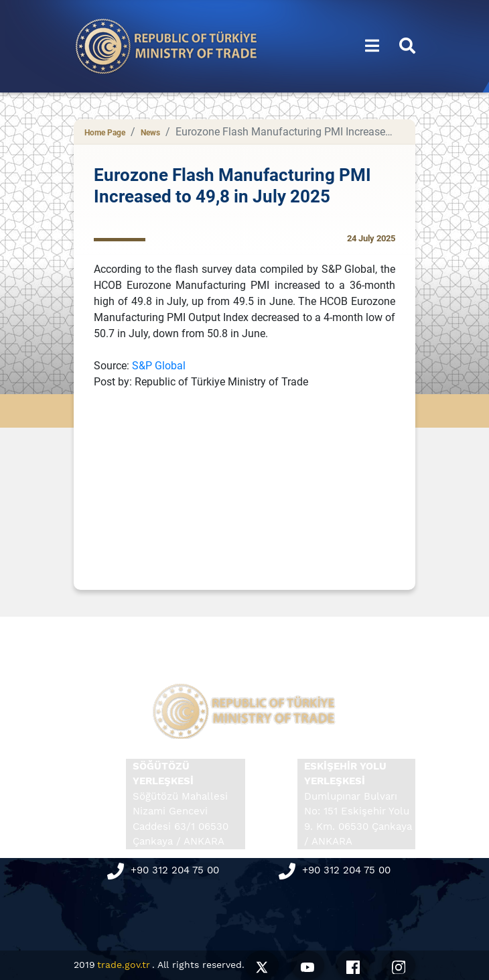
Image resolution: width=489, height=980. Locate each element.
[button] (372, 46)
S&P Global (159, 366)
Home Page (105, 133)
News (150, 133)
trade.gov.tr (124, 965)
